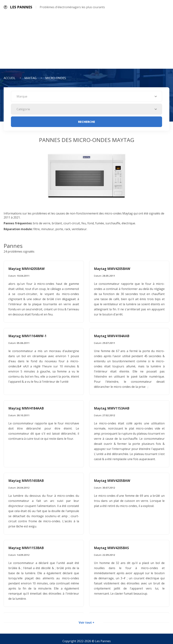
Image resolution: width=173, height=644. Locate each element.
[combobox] (86, 96)
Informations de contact (108, 628)
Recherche (87, 122)
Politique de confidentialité (67, 628)
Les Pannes (103, 619)
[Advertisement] (86, 41)
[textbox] (86, 96)
